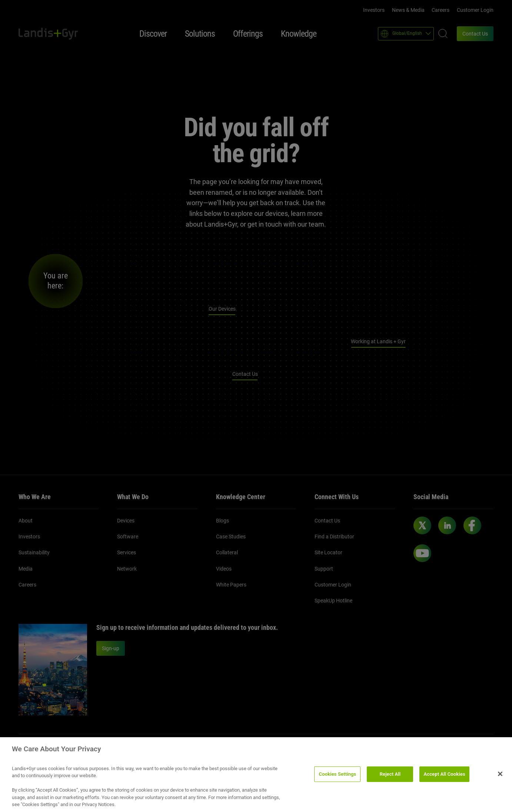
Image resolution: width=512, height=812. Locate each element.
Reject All (390, 777)
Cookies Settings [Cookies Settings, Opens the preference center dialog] (338, 777)
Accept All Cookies (444, 777)
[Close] (500, 777)
